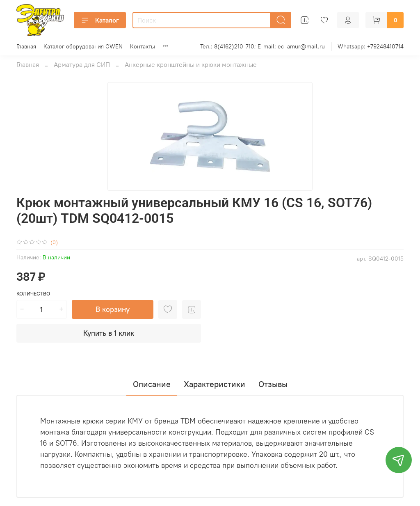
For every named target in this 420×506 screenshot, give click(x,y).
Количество (33, 294)
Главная (26, 46)
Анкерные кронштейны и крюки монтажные (191, 64)
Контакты (143, 46)
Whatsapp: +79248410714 (371, 46)
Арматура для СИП (82, 64)
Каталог (100, 20)
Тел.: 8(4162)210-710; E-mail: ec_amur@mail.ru (262, 46)
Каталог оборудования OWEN (83, 46)
